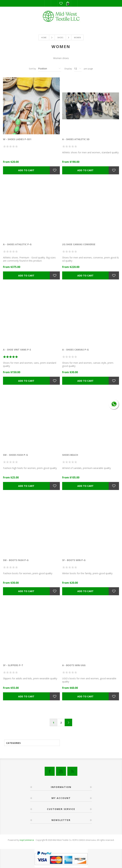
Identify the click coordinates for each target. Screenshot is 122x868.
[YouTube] (61, 771)
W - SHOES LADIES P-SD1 (17, 139)
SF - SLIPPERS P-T (13, 665)
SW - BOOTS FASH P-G (16, 560)
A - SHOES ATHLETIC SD (76, 139)
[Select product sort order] (50, 69)
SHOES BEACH (70, 455)
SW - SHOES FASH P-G (15, 455)
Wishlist (61, 3)
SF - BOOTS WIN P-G (74, 560)
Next (68, 722)
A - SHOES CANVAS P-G (75, 350)
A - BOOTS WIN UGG (74, 665)
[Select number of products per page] (78, 69)
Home (44, 38)
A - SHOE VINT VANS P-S (17, 350)
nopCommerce (27, 840)
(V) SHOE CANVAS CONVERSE (79, 244)
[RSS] (72, 771)
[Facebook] (50, 771)
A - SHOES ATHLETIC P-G (17, 244)
